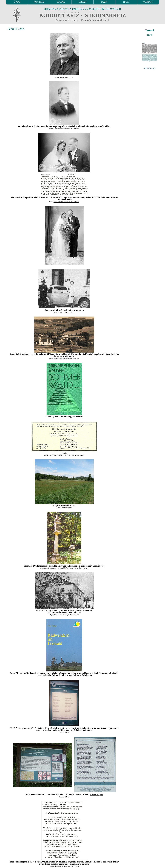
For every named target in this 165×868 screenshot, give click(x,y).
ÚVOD (17, 2)
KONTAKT (148, 2)
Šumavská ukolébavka (82, 354)
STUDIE (61, 2)
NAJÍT (126, 2)
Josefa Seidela (104, 126)
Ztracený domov (23, 728)
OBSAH (83, 2)
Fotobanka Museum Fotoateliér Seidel (66, 129)
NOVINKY (39, 2)
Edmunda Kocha (92, 862)
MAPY (104, 2)
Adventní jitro (96, 795)
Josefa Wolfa (69, 356)
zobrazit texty (150, 68)
